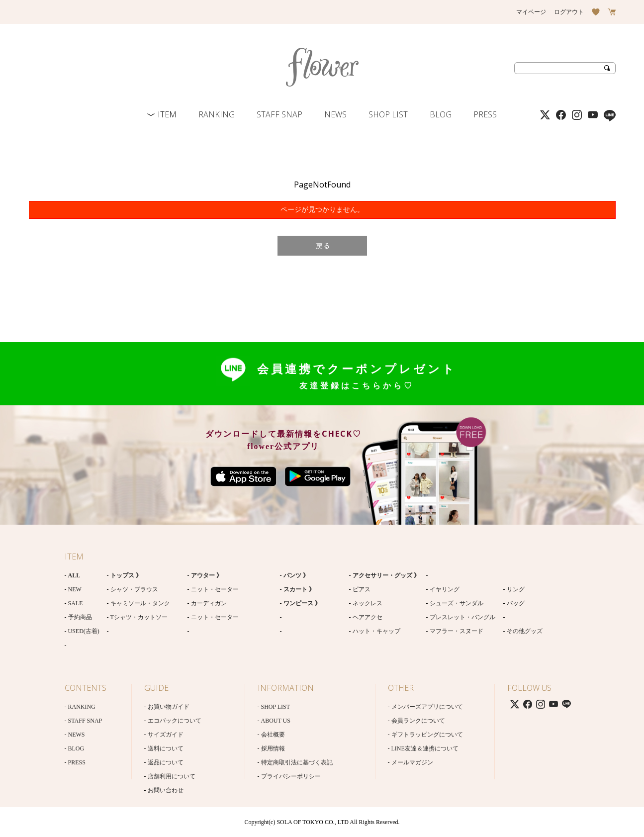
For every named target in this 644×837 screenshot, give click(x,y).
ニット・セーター (215, 589)
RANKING (217, 114)
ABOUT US (276, 721)
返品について (166, 762)
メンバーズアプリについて (427, 707)
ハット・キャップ (376, 631)
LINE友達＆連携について (425, 748)
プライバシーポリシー (291, 776)
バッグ (516, 603)
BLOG (441, 114)
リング (516, 589)
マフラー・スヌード (457, 631)
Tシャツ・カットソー (139, 617)
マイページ (531, 12)
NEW (75, 589)
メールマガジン (412, 762)
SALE (76, 603)
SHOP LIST (388, 114)
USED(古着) (84, 631)
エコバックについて (175, 721)
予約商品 (80, 617)
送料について (166, 748)
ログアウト (569, 12)
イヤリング (445, 589)
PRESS (485, 114)
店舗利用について (172, 776)
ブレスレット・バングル (462, 617)
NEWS (335, 114)
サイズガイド (166, 735)
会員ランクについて (418, 721)
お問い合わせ (166, 790)
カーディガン (209, 603)
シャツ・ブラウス (134, 589)
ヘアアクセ (368, 617)
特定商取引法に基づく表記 (297, 762)
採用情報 (273, 748)
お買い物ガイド (169, 707)
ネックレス (368, 603)
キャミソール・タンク (140, 603)
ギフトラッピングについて (427, 735)
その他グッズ (525, 631)
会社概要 (273, 735)
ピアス (362, 589)
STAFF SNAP (279, 114)
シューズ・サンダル (457, 603)
